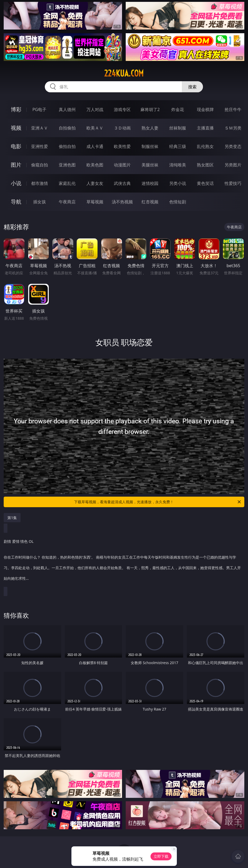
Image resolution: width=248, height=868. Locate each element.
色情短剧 (178, 202)
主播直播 (205, 128)
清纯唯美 (178, 165)
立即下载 (161, 856)
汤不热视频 (122, 202)
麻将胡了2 (150, 109)
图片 (16, 165)
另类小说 (178, 183)
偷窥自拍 (40, 165)
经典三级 (178, 146)
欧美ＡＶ (95, 128)
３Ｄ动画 (122, 128)
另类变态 (233, 146)
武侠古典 (122, 183)
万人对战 (95, 109)
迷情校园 (150, 183)
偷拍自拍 (67, 146)
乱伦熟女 (205, 146)
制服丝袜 (150, 146)
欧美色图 (95, 165)
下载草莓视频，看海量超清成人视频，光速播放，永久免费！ (158, 502)
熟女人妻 (150, 128)
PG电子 (39, 109)
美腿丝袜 (150, 165)
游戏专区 (122, 109)
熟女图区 (205, 165)
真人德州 (67, 109)
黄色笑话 (205, 183)
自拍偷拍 (67, 128)
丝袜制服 (178, 128)
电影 (16, 146)
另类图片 (233, 165)
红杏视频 (150, 202)
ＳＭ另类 (233, 128)
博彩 (16, 109)
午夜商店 (67, 202)
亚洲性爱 (40, 146)
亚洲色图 (67, 165)
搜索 (192, 87)
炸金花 (178, 109)
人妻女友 (95, 183)
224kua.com (124, 73)
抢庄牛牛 (233, 109)
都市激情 (40, 183)
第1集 (12, 518)
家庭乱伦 (67, 183)
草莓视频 (95, 202)
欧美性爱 (122, 146)
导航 (16, 202)
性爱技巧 (233, 183)
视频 (16, 128)
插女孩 (40, 202)
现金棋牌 (205, 109)
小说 (16, 183)
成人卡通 (95, 146)
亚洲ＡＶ (40, 128)
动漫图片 (122, 165)
